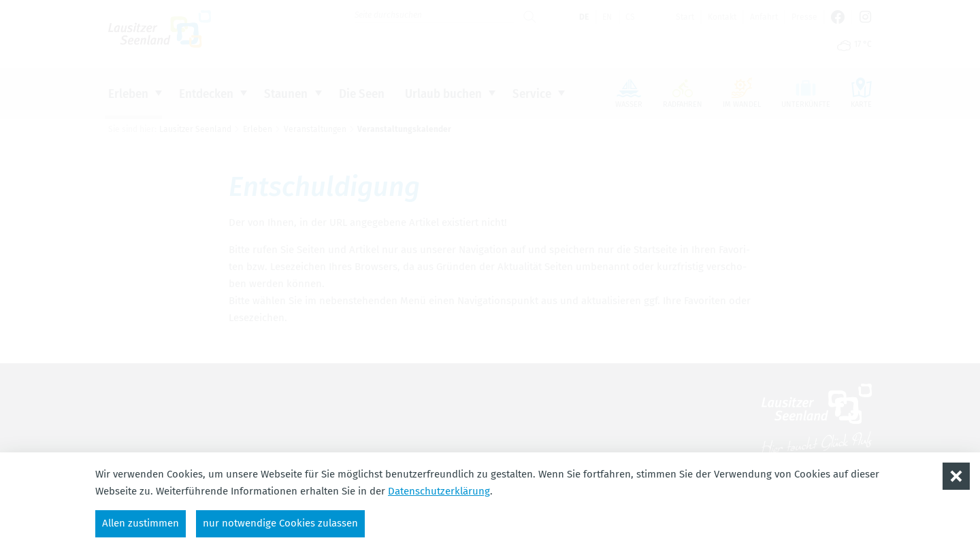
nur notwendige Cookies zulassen (280, 523)
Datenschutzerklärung (439, 491)
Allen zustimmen (141, 523)
